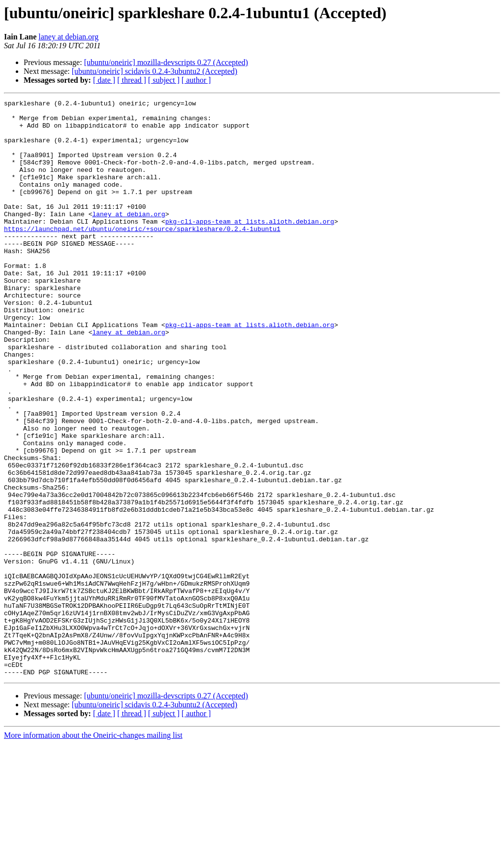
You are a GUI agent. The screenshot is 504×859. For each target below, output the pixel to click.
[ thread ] (132, 80)
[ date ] (104, 80)
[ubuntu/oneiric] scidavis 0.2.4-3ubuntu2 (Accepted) (155, 71)
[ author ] (196, 80)
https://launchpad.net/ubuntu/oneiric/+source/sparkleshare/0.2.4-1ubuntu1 (142, 255)
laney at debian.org (68, 37)
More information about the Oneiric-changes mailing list (93, 850)
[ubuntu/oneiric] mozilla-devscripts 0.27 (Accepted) (166, 62)
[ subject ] (164, 80)
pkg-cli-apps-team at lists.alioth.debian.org (250, 246)
